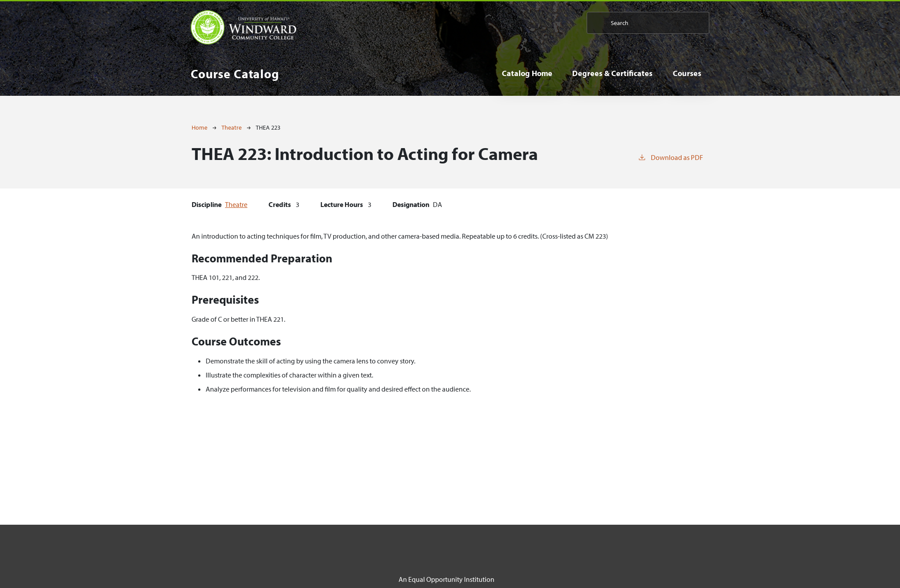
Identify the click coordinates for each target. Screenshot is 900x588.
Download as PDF (670, 157)
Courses (687, 73)
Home (200, 127)
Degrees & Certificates (612, 73)
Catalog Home (527, 73)
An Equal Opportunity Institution (446, 579)
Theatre (232, 127)
